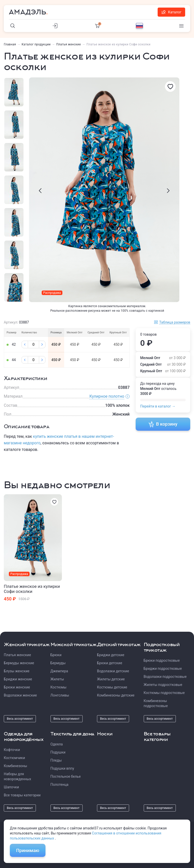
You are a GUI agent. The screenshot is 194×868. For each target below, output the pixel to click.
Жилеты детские (111, 679)
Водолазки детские (113, 671)
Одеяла (57, 744)
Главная (10, 44)
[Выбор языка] (139, 26)
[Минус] (25, 344)
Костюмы (59, 687)
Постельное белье (66, 776)
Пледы (56, 760)
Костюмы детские (112, 687)
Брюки (56, 655)
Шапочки (11, 787)
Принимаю (28, 850)
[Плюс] (42, 344)
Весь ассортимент (20, 719)
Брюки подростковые (162, 660)
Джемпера (59, 671)
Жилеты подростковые (163, 685)
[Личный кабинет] (55, 26)
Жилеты (57, 679)
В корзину (163, 424)
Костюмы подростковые (164, 693)
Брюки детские (110, 663)
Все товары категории (22, 795)
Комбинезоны (15, 766)
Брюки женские (17, 687)
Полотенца (59, 785)
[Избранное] (170, 86)
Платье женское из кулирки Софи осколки (32, 589)
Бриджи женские (18, 679)
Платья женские (69, 44)
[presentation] (40, 191)
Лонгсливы (60, 695)
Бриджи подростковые (163, 669)
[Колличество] (33, 344)
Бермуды (58, 663)
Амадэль (28, 12)
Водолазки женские (20, 695)
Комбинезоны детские (116, 695)
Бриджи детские (111, 655)
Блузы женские (17, 671)
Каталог (171, 12)
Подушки (58, 752)
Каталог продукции (36, 44)
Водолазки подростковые (165, 677)
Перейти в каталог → (158, 406)
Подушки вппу (62, 768)
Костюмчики (14, 758)
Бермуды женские (19, 663)
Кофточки (12, 750)
